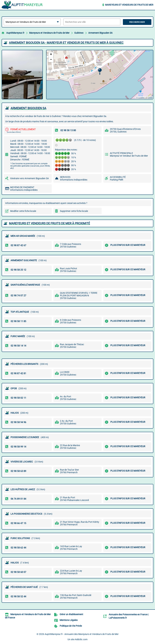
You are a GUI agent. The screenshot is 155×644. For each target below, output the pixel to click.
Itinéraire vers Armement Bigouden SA (29, 178)
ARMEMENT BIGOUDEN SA (28, 108)
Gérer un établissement (71, 614)
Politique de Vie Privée (71, 626)
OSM (150, 98)
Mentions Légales (69, 620)
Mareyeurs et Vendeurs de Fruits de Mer (129, 5)
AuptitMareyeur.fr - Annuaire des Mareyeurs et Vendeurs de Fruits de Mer (82, 634)
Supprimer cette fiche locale (74, 211)
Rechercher (137, 22)
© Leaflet (140, 98)
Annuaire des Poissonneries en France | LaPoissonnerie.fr (129, 616)
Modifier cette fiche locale (23, 211)
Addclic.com (81, 639)
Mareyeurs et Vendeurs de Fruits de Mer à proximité (49, 223)
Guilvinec (79, 33)
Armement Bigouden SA (100, 33)
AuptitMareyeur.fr (15, 33)
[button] (100, 72)
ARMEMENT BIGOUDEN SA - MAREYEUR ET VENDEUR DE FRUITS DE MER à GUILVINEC (66, 43)
